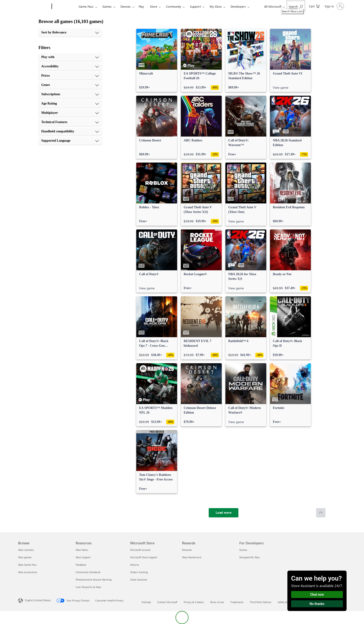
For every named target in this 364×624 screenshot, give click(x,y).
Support (195, 6)
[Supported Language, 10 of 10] (70, 141)
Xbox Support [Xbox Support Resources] (83, 557)
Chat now (317, 595)
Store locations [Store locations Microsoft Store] (139, 580)
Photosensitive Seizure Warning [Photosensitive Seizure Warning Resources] (94, 580)
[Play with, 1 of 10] (70, 57)
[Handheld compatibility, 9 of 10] (70, 131)
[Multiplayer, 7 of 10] (70, 113)
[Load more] (224, 513)
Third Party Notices (261, 602)
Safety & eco (285, 602)
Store (154, 6)
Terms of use (217, 602)
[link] (157, 60)
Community (174, 6)
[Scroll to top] (321, 513)
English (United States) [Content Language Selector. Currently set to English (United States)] (38, 600)
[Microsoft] (34, 7)
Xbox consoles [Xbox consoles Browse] (26, 550)
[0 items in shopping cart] (314, 6)
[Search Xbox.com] (296, 6)
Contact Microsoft (167, 602)
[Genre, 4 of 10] (70, 85)
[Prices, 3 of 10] (70, 76)
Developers (238, 6)
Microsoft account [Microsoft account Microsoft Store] (140, 550)
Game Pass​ (86, 6)
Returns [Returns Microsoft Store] (135, 565)
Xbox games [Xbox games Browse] (25, 557)
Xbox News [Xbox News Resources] (82, 550)
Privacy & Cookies (194, 602)
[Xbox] (65, 7)
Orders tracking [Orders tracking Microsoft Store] (139, 572)
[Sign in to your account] (334, 6)
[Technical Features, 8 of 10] (70, 122)
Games (107, 6)
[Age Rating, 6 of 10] (70, 104)
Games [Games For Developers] (243, 550)
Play (141, 6)
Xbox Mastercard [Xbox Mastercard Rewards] (192, 557)
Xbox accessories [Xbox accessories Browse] (28, 572)
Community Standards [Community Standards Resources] (88, 572)
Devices (126, 6)
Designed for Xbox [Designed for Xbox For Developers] (250, 557)
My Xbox (216, 6)
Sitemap (146, 602)
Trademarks (237, 602)
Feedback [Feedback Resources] (81, 565)
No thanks (317, 604)
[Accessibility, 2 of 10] (70, 66)
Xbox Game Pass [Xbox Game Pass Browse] (27, 565)
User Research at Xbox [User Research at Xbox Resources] (88, 587)
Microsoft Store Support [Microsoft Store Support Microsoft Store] (144, 557)
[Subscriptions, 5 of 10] (70, 94)
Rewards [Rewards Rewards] (187, 550)
